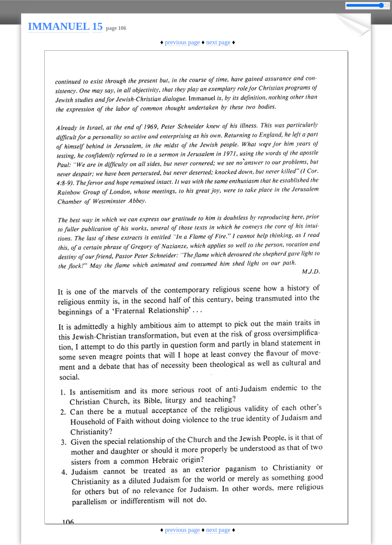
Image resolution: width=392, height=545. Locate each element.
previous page (182, 42)
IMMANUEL (59, 26)
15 (97, 26)
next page (218, 42)
